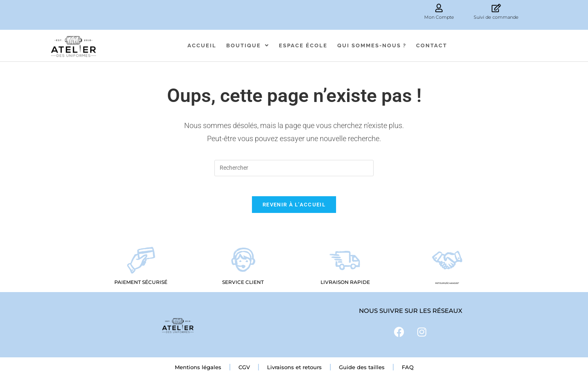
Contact (432, 45)
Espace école (303, 45)
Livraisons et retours (294, 372)
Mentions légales (198, 372)
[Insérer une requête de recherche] (294, 168)
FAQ (408, 372)
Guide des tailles (362, 372)
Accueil (202, 45)
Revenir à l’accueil (294, 209)
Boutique (248, 45)
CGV (244, 372)
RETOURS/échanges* (447, 287)
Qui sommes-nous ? (372, 45)
